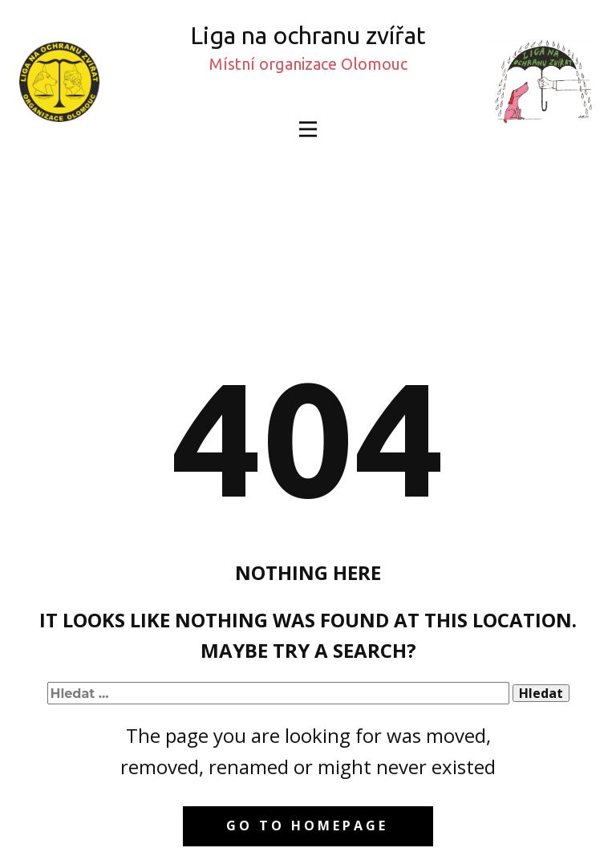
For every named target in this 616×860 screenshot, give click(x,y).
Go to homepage (307, 826)
